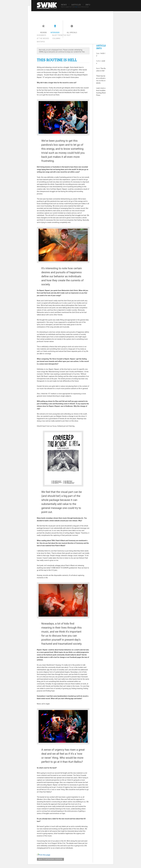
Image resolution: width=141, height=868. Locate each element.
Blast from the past (62, 35)
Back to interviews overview (50, 859)
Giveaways (42, 35)
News (64, 5)
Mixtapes (41, 42)
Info (88, 5)
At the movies (43, 38)
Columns (56, 38)
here (76, 7)
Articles (76, 5)
